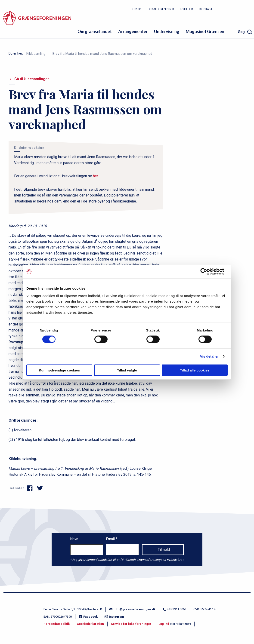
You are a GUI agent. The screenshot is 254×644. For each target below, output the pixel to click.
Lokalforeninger (161, 9)
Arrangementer (133, 31)
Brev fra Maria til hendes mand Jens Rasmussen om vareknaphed (102, 54)
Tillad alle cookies (195, 370)
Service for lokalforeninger (131, 624)
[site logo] (37, 22)
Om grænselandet (95, 31)
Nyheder (187, 9)
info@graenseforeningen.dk (132, 609)
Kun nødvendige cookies (59, 370)
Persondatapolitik (57, 624)
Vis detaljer (209, 356)
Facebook (88, 617)
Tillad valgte (127, 370)
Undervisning (167, 31)
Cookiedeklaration (90, 624)
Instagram (114, 617)
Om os (137, 9)
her (95, 176)
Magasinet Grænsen (205, 31)
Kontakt (206, 9)
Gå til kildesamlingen (32, 79)
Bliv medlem (237, 9)
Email (111, 539)
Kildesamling (36, 54)
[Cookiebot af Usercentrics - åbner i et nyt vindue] (207, 272)
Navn (74, 539)
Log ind (164, 624)
